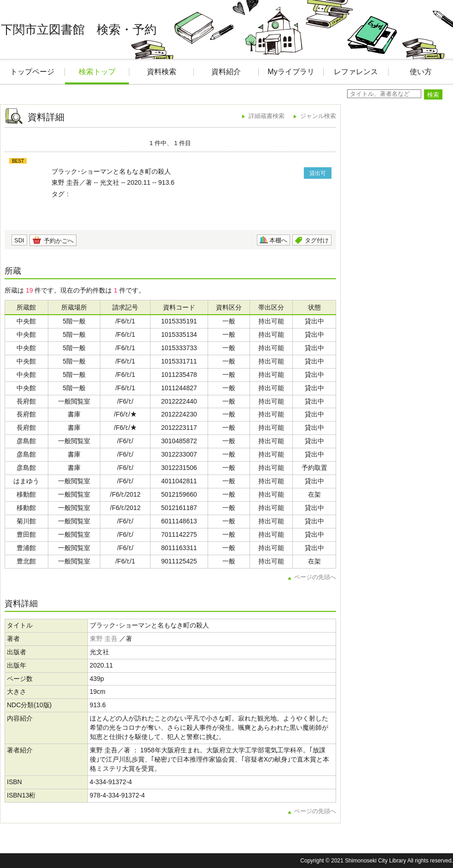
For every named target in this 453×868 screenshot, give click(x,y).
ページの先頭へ (315, 577)
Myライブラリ (291, 72)
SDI (19, 240)
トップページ (32, 72)
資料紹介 (226, 72)
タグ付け (317, 240)
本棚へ (278, 240)
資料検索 (162, 72)
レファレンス (356, 72)
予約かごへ (59, 241)
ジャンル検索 (318, 116)
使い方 (421, 72)
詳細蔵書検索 (267, 116)
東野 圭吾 (104, 639)
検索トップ (97, 72)
